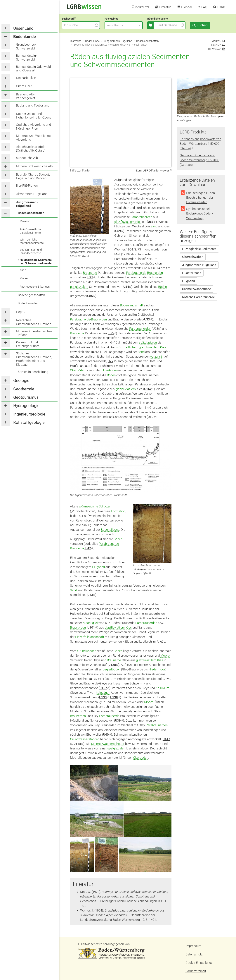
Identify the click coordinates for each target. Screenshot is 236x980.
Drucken (216, 45)
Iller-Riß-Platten (27, 186)
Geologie (21, 381)
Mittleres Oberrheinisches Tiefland (34, 333)
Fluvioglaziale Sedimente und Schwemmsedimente (36, 262)
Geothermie (24, 389)
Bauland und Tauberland (33, 105)
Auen (23, 270)
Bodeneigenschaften (32, 295)
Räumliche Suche (166, 19)
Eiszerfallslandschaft (90, 637)
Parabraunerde (136, 273)
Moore (24, 278)
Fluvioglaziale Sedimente (199, 249)
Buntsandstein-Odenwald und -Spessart (33, 68)
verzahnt (156, 356)
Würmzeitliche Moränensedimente (32, 241)
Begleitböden (112, 669)
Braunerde (90, 273)
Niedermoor (157, 669)
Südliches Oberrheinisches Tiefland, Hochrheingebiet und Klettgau (34, 359)
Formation (118, 511)
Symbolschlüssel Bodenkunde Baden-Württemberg (200, 213)
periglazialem (79, 287)
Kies (138, 222)
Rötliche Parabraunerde (198, 297)
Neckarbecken (26, 78)
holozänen (103, 693)
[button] (132, 25)
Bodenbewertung (29, 303)
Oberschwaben (193, 257)
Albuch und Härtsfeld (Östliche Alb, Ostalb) (31, 149)
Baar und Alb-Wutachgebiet (26, 96)
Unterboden (110, 370)
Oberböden (78, 370)
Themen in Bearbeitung (32, 372)
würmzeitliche (88, 506)
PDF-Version (214, 49)
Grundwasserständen (85, 739)
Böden (163, 287)
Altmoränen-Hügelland (32, 194)
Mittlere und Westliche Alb (34, 166)
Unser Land (23, 28)
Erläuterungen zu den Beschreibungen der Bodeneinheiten (201, 198)
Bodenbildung (110, 530)
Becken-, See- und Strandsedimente (31, 251)
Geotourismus (26, 397)
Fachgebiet (119, 19)
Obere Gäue (24, 86)
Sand (154, 226)
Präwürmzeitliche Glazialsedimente (30, 231)
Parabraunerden (141, 217)
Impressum (193, 946)
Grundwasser (86, 651)
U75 (112, 333)
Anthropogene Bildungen (35, 287)
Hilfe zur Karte (80, 170)
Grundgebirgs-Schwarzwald (26, 46)
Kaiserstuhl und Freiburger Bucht (28, 344)
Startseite (76, 41)
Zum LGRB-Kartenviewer (154, 170)
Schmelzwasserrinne (197, 289)
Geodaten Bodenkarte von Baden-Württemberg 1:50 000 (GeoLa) (199, 160)
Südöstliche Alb (27, 158)
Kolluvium (162, 688)
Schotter (105, 506)
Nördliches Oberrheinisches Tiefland (34, 322)
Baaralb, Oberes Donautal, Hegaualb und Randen (34, 176)
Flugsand (98, 567)
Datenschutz (194, 954)
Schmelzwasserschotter (108, 744)
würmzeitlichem (127, 347)
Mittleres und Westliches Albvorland (33, 138)
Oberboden (141, 758)
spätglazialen (148, 342)
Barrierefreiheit (196, 971)
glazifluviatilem (124, 222)
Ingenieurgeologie (29, 414)
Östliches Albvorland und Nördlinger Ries (33, 126)
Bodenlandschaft (132, 305)
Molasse (25, 221)
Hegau (21, 312)
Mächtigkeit (91, 623)
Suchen (210, 25)
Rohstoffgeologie (29, 422)
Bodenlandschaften (31, 213)
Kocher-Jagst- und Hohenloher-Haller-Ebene (34, 116)
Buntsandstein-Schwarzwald (26, 57)
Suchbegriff (77, 19)
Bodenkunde (25, 37)
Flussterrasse (192, 273)
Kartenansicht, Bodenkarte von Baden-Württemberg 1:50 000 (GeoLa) (201, 144)
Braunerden (155, 273)
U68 (156, 329)
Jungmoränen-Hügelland (27, 204)
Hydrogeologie (26, 406)
